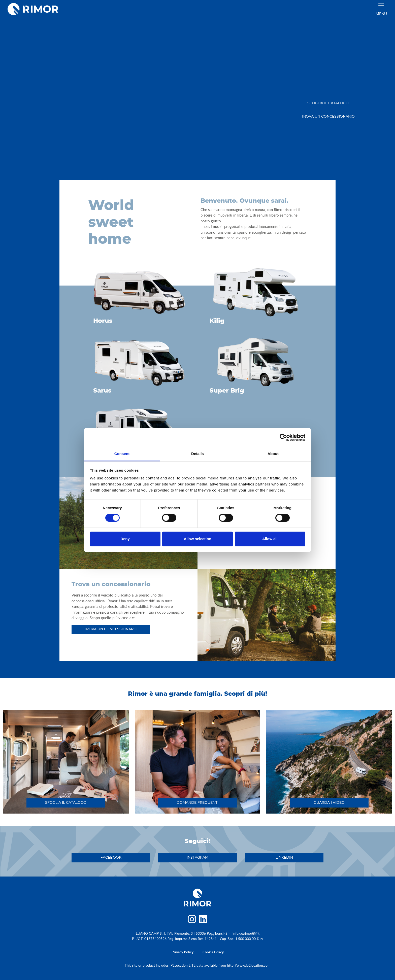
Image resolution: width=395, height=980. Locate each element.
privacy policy (183, 952)
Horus (103, 321)
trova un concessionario (328, 117)
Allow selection (197, 539)
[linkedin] (203, 920)
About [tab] (273, 454)
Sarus (102, 391)
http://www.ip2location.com (249, 965)
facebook (111, 858)
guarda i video (329, 803)
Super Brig (227, 391)
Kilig (217, 321)
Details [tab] (197, 454)
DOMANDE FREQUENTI (197, 803)
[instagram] (192, 920)
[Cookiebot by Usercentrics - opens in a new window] (283, 437)
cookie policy (213, 952)
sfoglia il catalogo (328, 103)
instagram (197, 858)
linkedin (284, 858)
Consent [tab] (122, 454)
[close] (381, 5)
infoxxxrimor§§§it (246, 933)
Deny (125, 539)
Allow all (270, 539)
